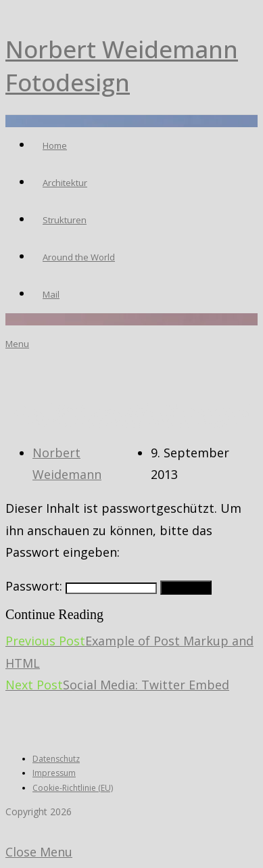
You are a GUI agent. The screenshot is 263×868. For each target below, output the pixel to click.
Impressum (54, 773)
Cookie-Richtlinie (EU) (73, 788)
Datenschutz (56, 759)
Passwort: (81, 586)
